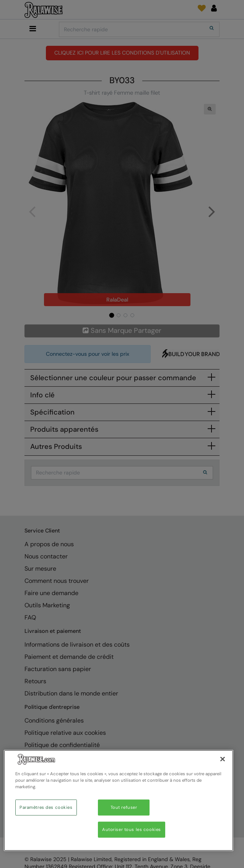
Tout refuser (124, 807)
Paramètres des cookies (46, 807)
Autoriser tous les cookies (132, 830)
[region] (119, 801)
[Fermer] (223, 759)
